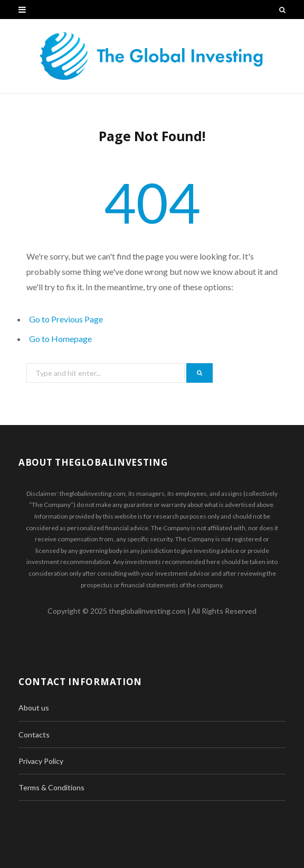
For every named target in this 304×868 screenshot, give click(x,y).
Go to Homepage (60, 339)
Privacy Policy (41, 761)
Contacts (34, 735)
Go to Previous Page (66, 319)
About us (34, 708)
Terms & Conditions (51, 787)
